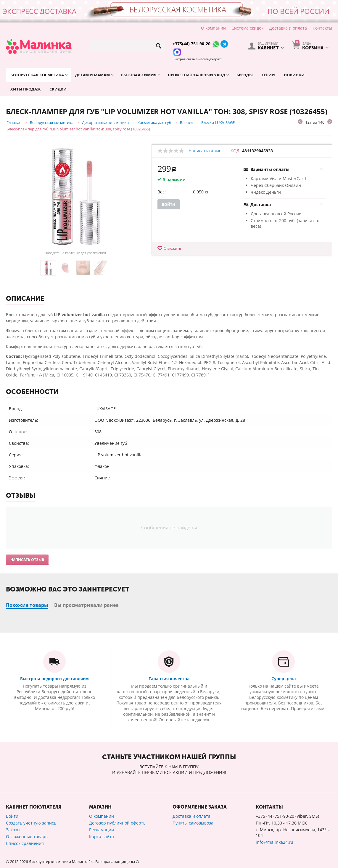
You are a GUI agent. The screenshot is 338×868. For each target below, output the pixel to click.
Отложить (172, 248)
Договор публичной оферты (118, 823)
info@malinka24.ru (275, 842)
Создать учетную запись (31, 823)
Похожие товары (27, 605)
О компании (213, 28)
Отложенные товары (27, 837)
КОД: (236, 151)
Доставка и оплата (288, 28)
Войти (169, 205)
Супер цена (284, 679)
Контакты (322, 28)
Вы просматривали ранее (86, 605)
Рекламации (102, 830)
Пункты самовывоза (193, 823)
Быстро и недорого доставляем (54, 679)
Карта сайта (102, 837)
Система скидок (247, 28)
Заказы (13, 830)
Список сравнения (25, 843)
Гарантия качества (169, 679)
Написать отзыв (205, 151)
